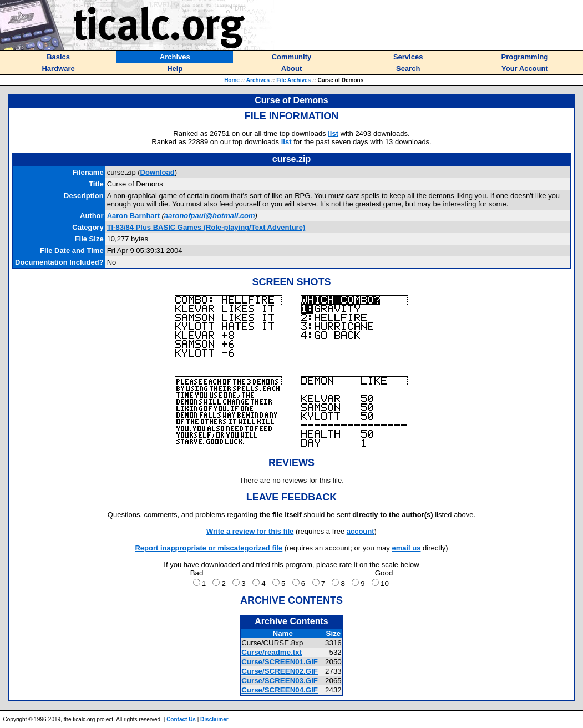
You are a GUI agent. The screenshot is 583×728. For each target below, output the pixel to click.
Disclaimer (214, 719)
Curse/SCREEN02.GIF (280, 671)
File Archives (293, 80)
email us (406, 548)
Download (158, 172)
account (361, 531)
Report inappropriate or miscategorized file (209, 548)
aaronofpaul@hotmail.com (210, 216)
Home (232, 80)
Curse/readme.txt (272, 652)
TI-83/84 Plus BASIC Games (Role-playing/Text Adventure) (206, 227)
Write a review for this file (250, 531)
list (333, 133)
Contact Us (181, 719)
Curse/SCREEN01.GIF (280, 662)
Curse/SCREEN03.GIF (280, 681)
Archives (258, 80)
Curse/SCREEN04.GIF (280, 690)
